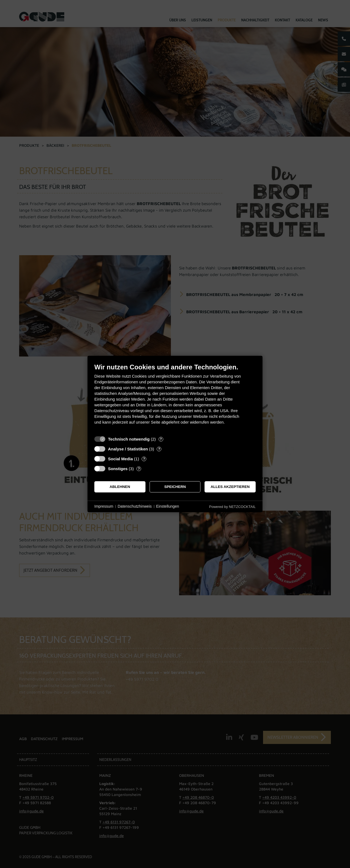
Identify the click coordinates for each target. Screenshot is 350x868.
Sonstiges (118, 469)
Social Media (120, 459)
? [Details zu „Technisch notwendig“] (161, 439)
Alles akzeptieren (230, 487)
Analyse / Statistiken (128, 449)
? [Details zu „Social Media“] (144, 459)
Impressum (104, 506)
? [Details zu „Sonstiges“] (139, 469)
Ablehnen (120, 487)
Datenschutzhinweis (135, 506)
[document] (175, 398)
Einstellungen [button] (168, 506)
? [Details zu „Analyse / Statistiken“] (159, 449)
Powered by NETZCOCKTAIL (232, 507)
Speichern (175, 487)
